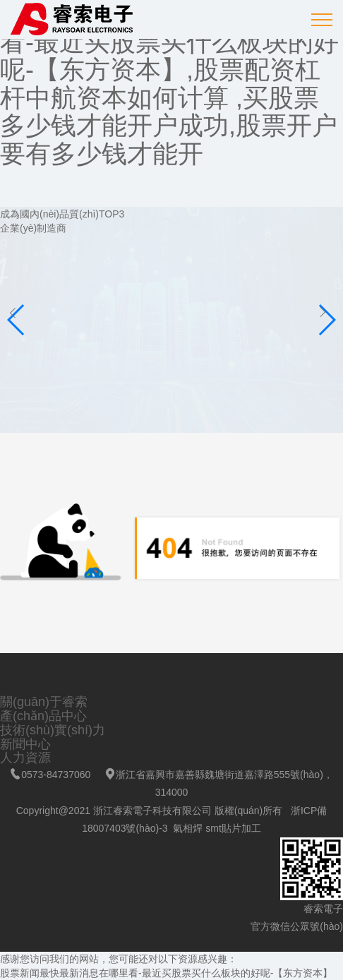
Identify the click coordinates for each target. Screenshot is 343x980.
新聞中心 (25, 744)
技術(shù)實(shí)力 (53, 730)
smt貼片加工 (233, 828)
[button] (326, 320)
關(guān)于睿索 (44, 702)
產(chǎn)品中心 (43, 716)
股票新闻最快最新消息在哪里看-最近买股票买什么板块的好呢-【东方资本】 (166, 973)
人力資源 (25, 758)
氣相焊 (188, 828)
